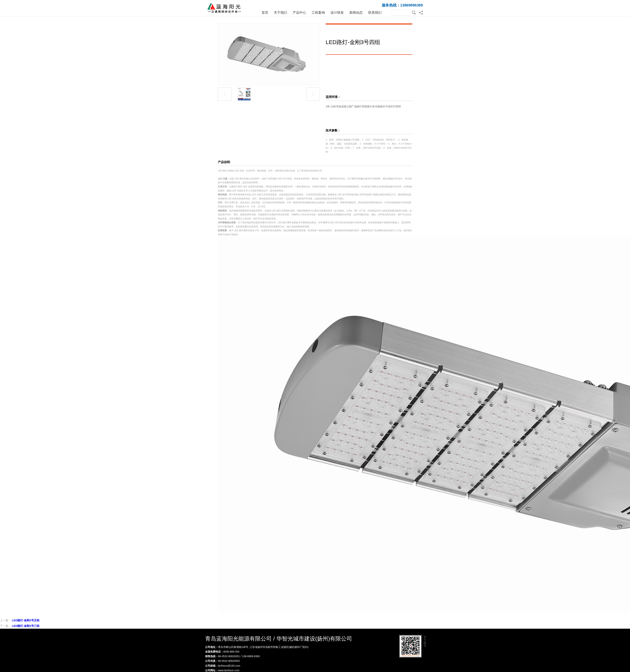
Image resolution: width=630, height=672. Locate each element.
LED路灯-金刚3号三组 (26, 626)
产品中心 (299, 13)
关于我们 (280, 13)
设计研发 (337, 13)
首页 (265, 13)
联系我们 (375, 13)
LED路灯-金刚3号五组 (26, 620)
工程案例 (318, 13)
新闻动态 (356, 13)
